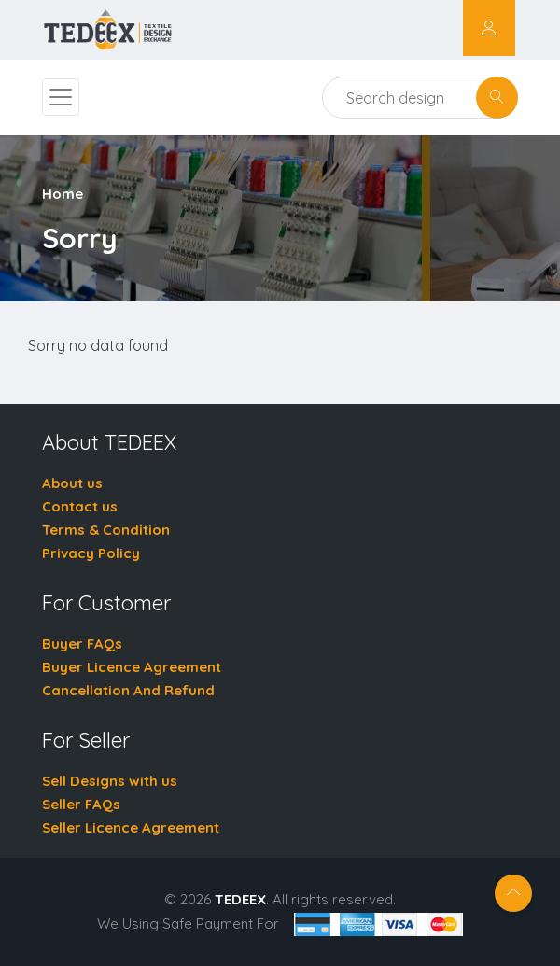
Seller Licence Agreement (131, 827)
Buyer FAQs (82, 644)
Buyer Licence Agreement (132, 667)
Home (63, 194)
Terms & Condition (106, 530)
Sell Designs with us (110, 781)
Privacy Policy (91, 553)
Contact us (80, 506)
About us (72, 483)
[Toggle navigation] (61, 97)
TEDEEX (240, 899)
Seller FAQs (81, 804)
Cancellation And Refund (128, 690)
